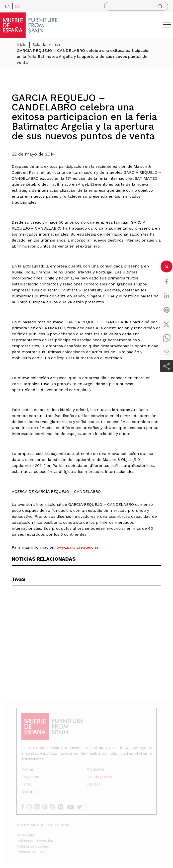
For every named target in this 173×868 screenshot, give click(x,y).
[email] (167, 352)
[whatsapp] (167, 338)
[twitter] (167, 324)
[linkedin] (167, 296)
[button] (167, 24)
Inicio (22, 45)
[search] (136, 6)
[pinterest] (167, 310)
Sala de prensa (46, 45)
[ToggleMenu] (167, 24)
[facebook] (167, 281)
